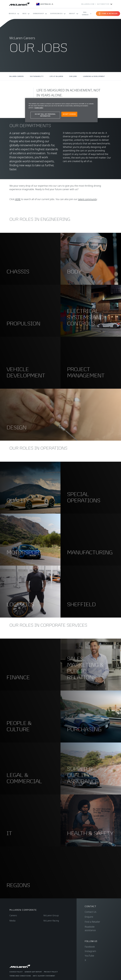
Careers (13, 915)
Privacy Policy (51, 972)
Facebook (90, 947)
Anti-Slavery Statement (44, 976)
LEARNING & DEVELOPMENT (94, 76)
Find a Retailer (92, 922)
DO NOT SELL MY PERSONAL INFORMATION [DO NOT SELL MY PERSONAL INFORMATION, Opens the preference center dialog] (45, 115)
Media (12, 921)
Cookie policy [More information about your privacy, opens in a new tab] (39, 108)
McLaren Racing (51, 921)
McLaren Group (51, 915)
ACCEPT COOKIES (69, 114)
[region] (61, 110)
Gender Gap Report (33, 972)
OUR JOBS (73, 76)
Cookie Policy (16, 972)
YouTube (89, 956)
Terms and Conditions (20, 976)
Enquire (89, 917)
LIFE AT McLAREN (56, 76)
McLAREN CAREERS (17, 76)
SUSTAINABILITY (37, 76)
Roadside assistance (90, 928)
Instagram (90, 951)
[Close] (94, 101)
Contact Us (91, 912)
